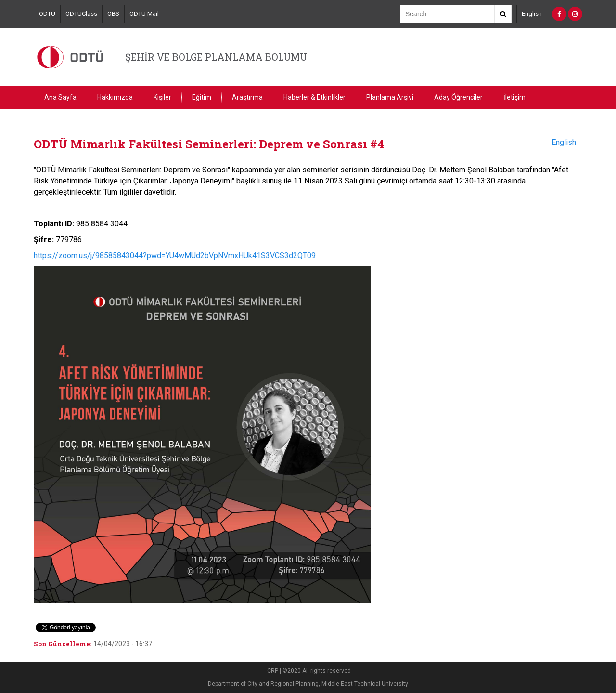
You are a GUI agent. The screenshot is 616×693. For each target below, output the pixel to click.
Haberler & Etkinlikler (314, 97)
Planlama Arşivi (390, 97)
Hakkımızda (115, 97)
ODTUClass (81, 14)
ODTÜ (47, 14)
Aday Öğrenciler (458, 97)
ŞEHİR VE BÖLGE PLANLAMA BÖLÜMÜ (216, 57)
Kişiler (162, 97)
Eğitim (202, 97)
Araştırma (247, 97)
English (532, 14)
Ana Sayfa (60, 97)
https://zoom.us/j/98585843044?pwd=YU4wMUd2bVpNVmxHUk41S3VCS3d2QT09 (175, 255)
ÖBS (113, 14)
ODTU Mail (144, 14)
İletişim (514, 97)
